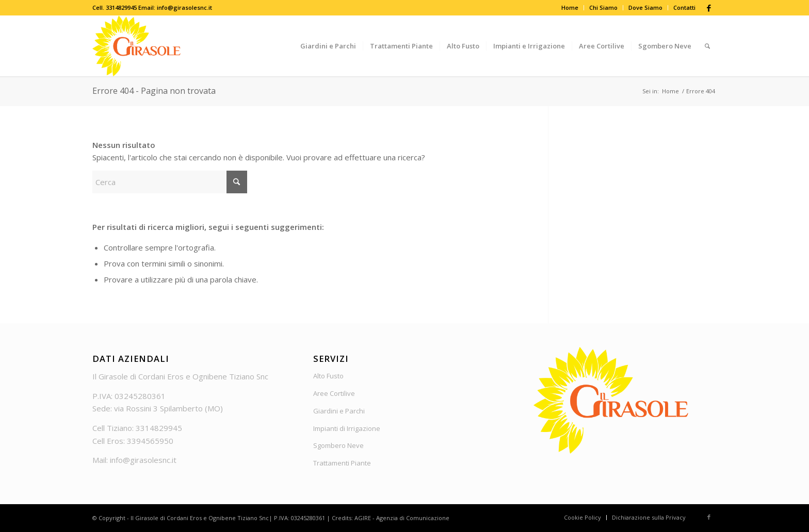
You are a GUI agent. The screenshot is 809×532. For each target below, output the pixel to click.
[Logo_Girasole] (136, 46)
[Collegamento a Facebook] (709, 8)
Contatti (684, 7)
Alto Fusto (328, 376)
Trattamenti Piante (342, 463)
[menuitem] (570, 8)
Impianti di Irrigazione (347, 428)
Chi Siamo (603, 7)
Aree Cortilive (334, 393)
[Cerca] (707, 46)
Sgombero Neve (338, 445)
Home (570, 7)
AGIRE (363, 518)
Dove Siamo (645, 7)
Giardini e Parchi (339, 411)
